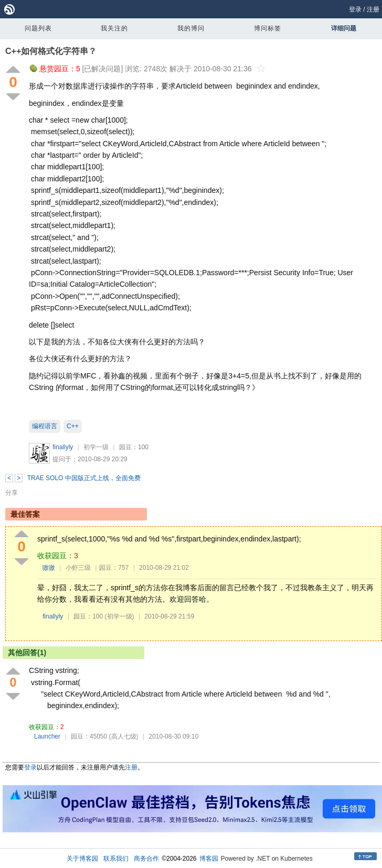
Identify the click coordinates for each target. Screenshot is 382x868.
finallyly (63, 447)
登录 (355, 9)
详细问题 (344, 28)
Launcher (47, 736)
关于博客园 (82, 859)
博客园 (209, 859)
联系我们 (116, 859)
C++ (73, 426)
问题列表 (38, 28)
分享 (12, 493)
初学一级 (96, 447)
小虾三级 (78, 568)
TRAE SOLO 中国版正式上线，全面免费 (84, 478)
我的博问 (191, 28)
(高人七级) (124, 736)
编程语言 (45, 426)
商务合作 (146, 859)
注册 (373, 9)
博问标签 (268, 28)
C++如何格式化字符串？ (51, 51)
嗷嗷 (49, 568)
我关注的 (114, 28)
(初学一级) (120, 616)
